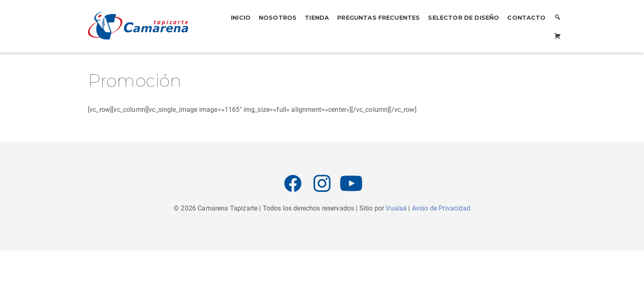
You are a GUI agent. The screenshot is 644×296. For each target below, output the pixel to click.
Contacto (526, 18)
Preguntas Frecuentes (378, 18)
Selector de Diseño (463, 18)
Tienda (317, 18)
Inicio (241, 18)
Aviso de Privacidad (441, 208)
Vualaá (396, 208)
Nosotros (278, 18)
